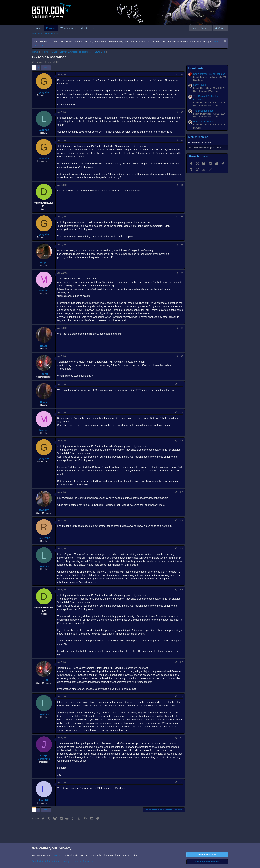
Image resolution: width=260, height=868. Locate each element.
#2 (182, 112)
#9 (182, 356)
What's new (67, 28)
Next (45, 68)
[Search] (220, 28)
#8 (182, 328)
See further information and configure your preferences (62, 861)
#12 (181, 441)
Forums (51, 28)
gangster (39, 62)
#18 (181, 696)
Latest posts (196, 68)
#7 (182, 273)
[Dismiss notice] (225, 41)
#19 (181, 738)
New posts (37, 33)
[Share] (177, 75)
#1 (182, 75)
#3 (182, 140)
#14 (181, 521)
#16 (181, 590)
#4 (182, 185)
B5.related (198, 80)
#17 (181, 662)
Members (86, 28)
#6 (182, 245)
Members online (198, 137)
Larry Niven (200, 85)
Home (38, 28)
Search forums (52, 33)
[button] (76, 28)
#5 (182, 217)
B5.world (197, 128)
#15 (181, 549)
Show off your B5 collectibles (209, 74)
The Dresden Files (203, 111)
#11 (181, 412)
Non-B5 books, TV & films (206, 91)
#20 (181, 782)
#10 (181, 384)
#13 (181, 492)
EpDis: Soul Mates (203, 122)
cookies (56, 855)
